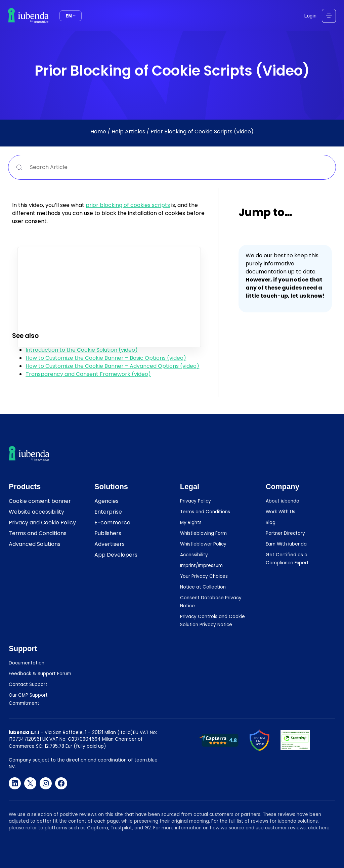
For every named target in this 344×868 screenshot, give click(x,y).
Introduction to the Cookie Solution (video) (82, 350)
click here (319, 828)
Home (98, 132)
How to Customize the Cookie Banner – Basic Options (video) (106, 358)
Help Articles (128, 132)
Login (310, 16)
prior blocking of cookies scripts (128, 205)
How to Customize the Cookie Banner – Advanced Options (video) (112, 366)
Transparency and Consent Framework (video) (88, 374)
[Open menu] (329, 16)
